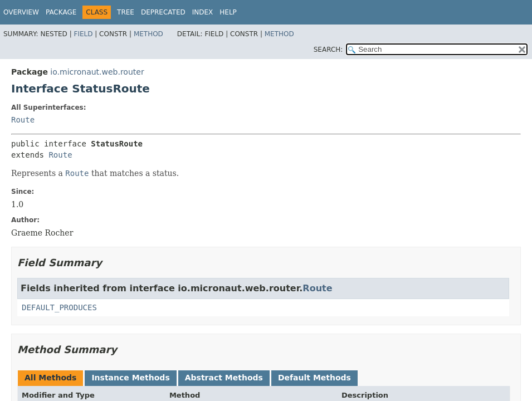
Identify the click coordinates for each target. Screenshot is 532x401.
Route (23, 120)
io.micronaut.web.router (97, 72)
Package (61, 12)
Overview (21, 12)
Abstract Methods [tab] (224, 378)
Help (228, 12)
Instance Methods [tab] (130, 378)
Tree (126, 12)
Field (83, 34)
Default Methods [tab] (314, 378)
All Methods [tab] (50, 378)
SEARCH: (328, 50)
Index (203, 12)
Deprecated (163, 12)
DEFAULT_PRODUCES (59, 307)
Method (148, 34)
